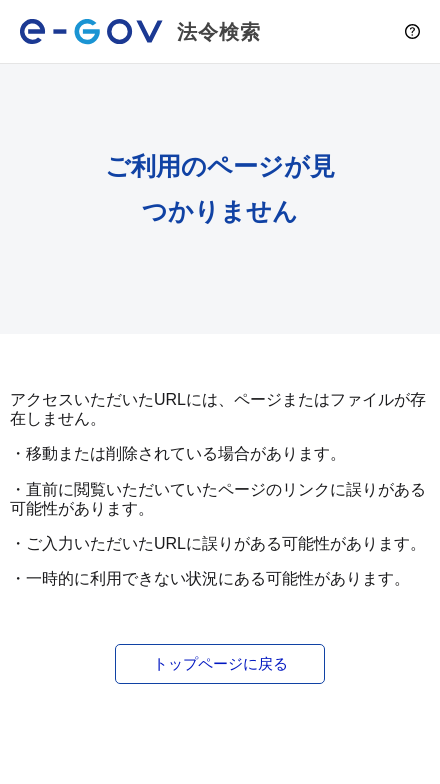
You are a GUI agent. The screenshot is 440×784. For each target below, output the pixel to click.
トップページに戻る (220, 663)
